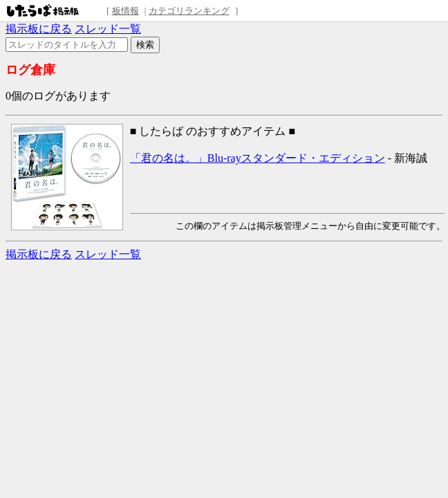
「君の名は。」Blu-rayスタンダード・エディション (258, 158)
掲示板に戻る (39, 29)
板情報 (125, 11)
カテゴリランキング (189, 11)
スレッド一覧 (108, 29)
